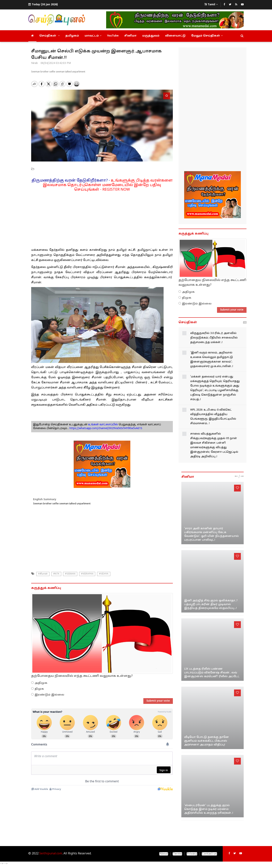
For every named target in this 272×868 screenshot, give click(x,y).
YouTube (113, 36)
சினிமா (130, 36)
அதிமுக (41, 683)
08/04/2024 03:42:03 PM (56, 63)
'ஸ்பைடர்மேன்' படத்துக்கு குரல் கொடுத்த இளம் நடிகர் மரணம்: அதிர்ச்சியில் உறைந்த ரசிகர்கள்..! (209, 809)
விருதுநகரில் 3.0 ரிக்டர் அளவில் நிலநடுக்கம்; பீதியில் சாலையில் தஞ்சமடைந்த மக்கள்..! (214, 338)
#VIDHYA (104, 574)
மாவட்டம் (93, 36)
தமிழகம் (72, 36)
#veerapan (87, 574)
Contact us (209, 854)
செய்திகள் (49, 36)
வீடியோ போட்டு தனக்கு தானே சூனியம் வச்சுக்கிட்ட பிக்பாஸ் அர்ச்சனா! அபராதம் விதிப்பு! (207, 741)
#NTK (56, 574)
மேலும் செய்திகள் (207, 36)
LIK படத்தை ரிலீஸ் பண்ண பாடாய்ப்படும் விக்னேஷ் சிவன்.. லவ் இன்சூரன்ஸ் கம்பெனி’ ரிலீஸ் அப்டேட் (212, 673)
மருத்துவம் (151, 36)
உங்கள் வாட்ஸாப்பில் (103, 425)
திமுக (39, 689)
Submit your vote (158, 701)
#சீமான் (43, 574)
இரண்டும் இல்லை (49, 695)
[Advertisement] (102, 218)
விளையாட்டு (175, 36)
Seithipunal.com (51, 854)
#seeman (70, 574)
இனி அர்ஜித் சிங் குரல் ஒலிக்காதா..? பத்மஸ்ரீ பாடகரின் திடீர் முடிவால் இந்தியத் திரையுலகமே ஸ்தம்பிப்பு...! (211, 604)
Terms (177, 854)
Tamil (211, 5)
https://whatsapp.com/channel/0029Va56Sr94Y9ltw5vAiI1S (106, 428)
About (164, 854)
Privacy (192, 854)
